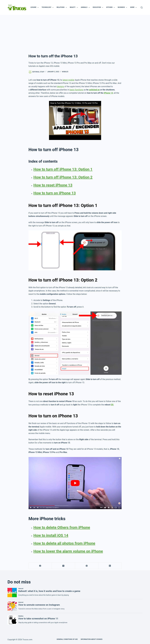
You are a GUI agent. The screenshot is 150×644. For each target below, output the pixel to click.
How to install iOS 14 (51, 535)
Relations (62, 7)
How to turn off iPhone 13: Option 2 (63, 177)
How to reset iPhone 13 (53, 185)
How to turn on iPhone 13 (55, 193)
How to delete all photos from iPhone (64, 543)
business (123, 7)
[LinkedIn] (110, 566)
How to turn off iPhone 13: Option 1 (63, 169)
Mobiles (65, 72)
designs (61, 87)
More (134, 7)
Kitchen (111, 7)
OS (112, 405)
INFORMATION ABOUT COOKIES (92, 639)
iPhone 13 (108, 93)
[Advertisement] (75, 33)
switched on (94, 90)
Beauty (74, 7)
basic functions (76, 90)
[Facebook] (40, 566)
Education (99, 7)
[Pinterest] (87, 566)
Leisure (35, 7)
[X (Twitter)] (63, 566)
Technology (48, 7)
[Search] (142, 7)
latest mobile (68, 80)
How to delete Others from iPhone (62, 527)
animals (86, 7)
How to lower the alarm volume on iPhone (68, 551)
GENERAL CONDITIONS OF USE (67, 639)
